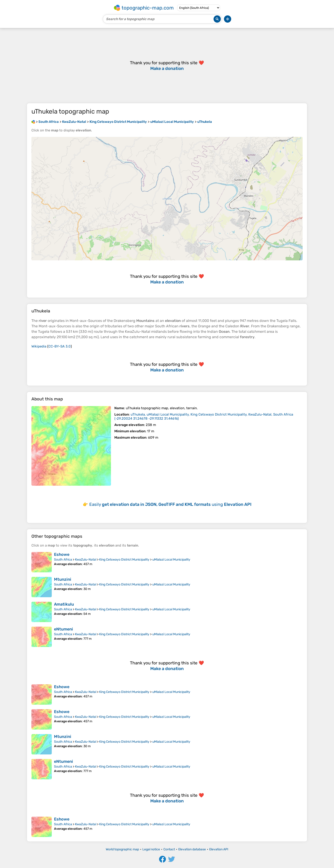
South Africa (63, 560)
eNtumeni (64, 629)
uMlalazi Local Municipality (171, 560)
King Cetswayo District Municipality (124, 560)
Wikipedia (39, 346)
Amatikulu (64, 604)
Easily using (170, 504)
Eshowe (62, 554)
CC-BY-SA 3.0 (60, 346)
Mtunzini (63, 579)
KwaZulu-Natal (86, 560)
